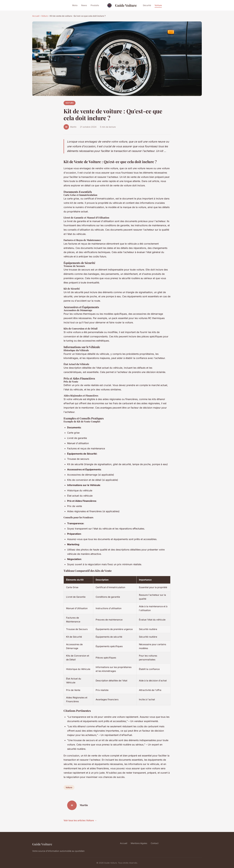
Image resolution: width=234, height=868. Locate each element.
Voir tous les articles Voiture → (80, 820)
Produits (95, 5)
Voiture (158, 5)
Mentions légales (139, 843)
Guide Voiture (121, 5)
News (84, 5)
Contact (155, 843)
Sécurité (147, 5)
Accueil (36, 16)
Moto (75, 5)
